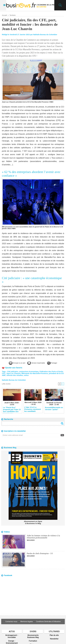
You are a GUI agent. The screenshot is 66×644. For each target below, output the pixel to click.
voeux (30, 375)
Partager (55, 363)
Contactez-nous (11, 622)
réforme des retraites (18, 375)
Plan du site (54, 635)
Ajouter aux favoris (14, 368)
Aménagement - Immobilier (12, 636)
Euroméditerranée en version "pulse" (54, 408)
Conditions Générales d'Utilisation (49, 622)
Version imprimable (37, 363)
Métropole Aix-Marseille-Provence (35, 373)
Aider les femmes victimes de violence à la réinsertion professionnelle (43, 537)
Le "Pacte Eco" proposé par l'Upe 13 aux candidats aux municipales (12, 409)
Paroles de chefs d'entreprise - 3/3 (40, 553)
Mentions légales (27, 622)
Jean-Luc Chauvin (13, 373)
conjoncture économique (29, 372)
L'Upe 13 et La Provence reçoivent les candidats (33, 409)
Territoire (13, 15)
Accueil (4, 15)
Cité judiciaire (13, 372)
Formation (33, 641)
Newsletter (54, 639)
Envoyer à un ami (15, 363)
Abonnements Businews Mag (33, 636)
